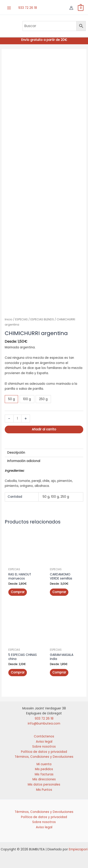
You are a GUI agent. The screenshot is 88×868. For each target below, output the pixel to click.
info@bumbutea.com (44, 722)
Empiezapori (78, 848)
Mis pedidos (44, 768)
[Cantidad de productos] (17, 417)
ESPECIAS (21, 318)
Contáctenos (44, 735)
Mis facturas (44, 773)
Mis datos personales (44, 783)
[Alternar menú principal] (9, 8)
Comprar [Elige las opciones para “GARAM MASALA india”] (59, 671)
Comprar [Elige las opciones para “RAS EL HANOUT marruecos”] (18, 590)
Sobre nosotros (44, 745)
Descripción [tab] (16, 451)
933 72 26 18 (28, 8)
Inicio (9, 318)
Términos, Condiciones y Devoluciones (44, 755)
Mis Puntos (44, 788)
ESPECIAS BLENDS (42, 318)
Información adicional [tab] (24, 459)
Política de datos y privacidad (44, 750)
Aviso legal (44, 740)
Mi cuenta (44, 762)
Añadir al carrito (44, 428)
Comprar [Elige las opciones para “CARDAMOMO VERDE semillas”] (59, 590)
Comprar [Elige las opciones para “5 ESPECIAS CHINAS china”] (18, 671)
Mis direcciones (44, 778)
